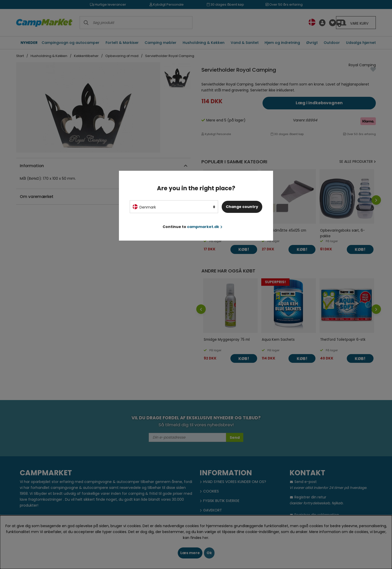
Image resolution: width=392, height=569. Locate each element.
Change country (242, 207)
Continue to (193, 227)
